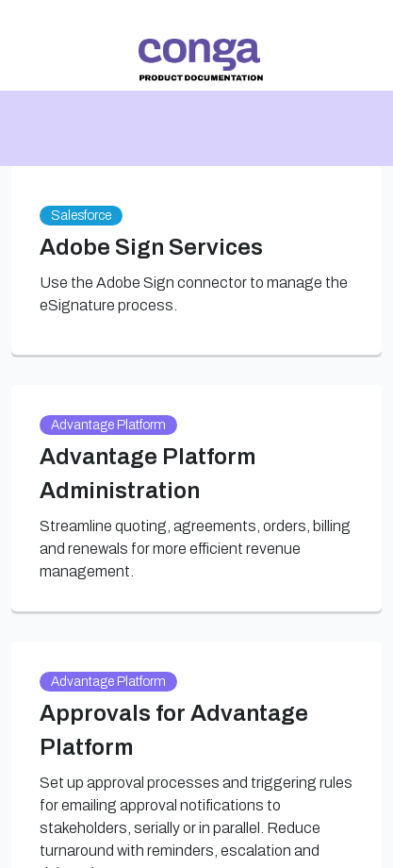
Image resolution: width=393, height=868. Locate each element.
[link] (200, 60)
